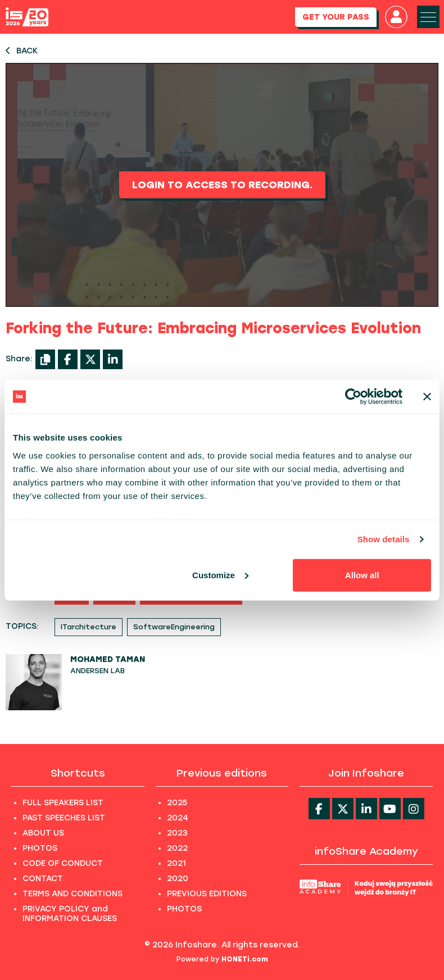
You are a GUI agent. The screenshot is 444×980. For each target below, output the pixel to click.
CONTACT (43, 879)
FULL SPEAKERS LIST (63, 803)
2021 (176, 863)
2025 (177, 803)
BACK (22, 51)
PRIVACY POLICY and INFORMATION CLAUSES (70, 914)
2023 (177, 833)
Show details (384, 539)
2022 (177, 848)
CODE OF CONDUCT (63, 863)
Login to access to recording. (222, 185)
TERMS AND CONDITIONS (73, 894)
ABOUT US (43, 833)
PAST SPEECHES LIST (64, 818)
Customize (220, 575)
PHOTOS (40, 848)
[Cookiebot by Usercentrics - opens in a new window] (353, 397)
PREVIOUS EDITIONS (207, 894)
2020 (178, 879)
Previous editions (222, 773)
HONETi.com (245, 959)
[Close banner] (427, 397)
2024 (178, 818)
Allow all (362, 575)
